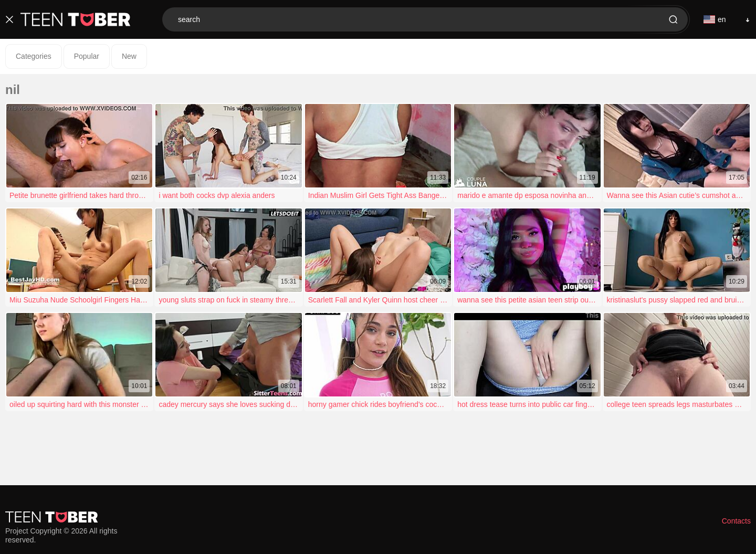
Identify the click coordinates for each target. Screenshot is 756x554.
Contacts (736, 521)
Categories (34, 56)
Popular (87, 56)
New (129, 56)
